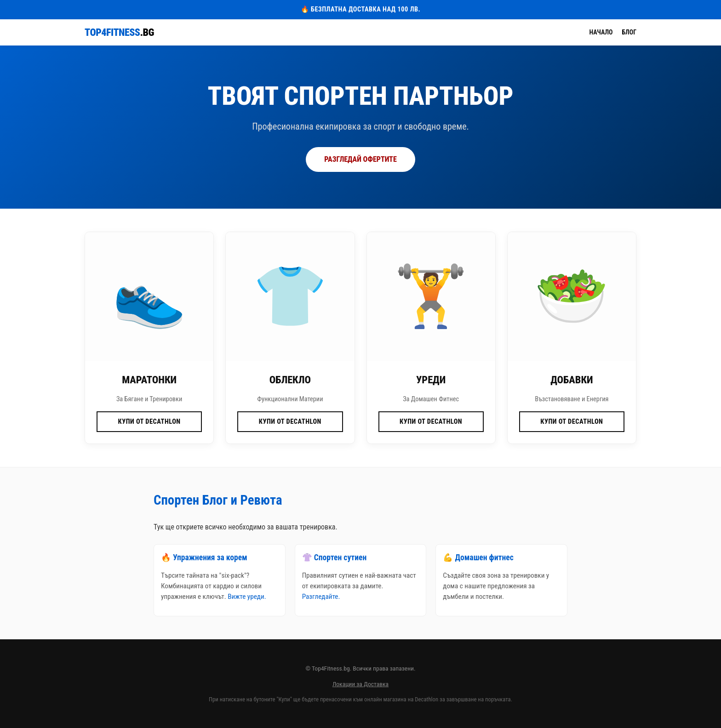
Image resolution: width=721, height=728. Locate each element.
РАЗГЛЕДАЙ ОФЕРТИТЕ (360, 159)
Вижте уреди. (247, 597)
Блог (629, 32)
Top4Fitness (119, 32)
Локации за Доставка (360, 684)
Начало (601, 32)
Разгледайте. (321, 597)
